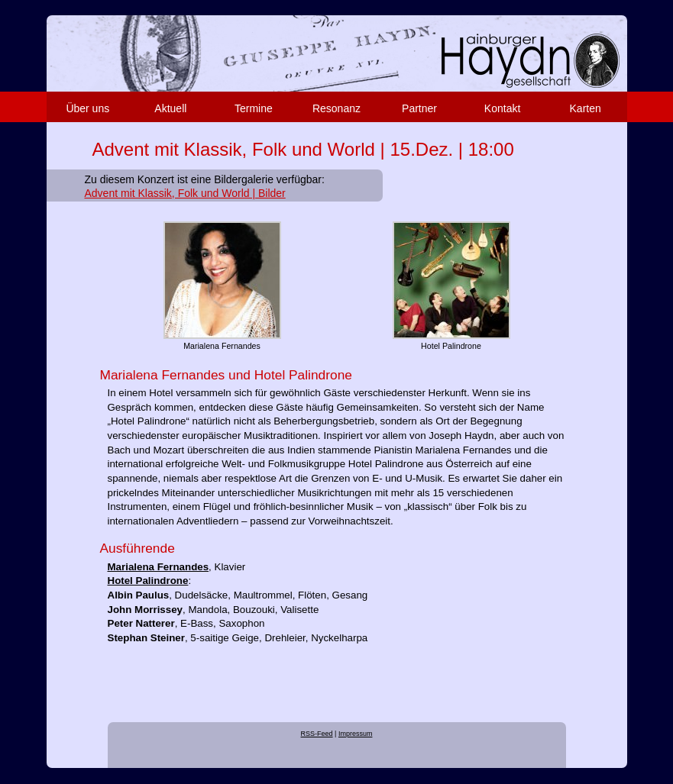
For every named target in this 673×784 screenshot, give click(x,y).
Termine (254, 108)
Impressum (356, 734)
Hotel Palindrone (148, 581)
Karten (586, 108)
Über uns (87, 108)
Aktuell (170, 108)
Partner (419, 108)
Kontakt (502, 108)
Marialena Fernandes (159, 567)
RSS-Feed (317, 734)
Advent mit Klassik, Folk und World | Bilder (185, 193)
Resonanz (336, 108)
